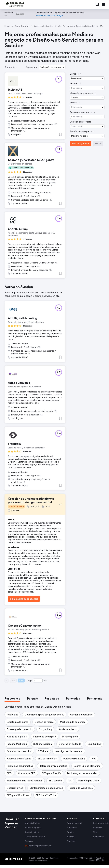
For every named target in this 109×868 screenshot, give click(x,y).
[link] (97, 5)
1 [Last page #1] (47, 681)
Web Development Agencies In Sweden (76, 26)
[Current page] (38, 680)
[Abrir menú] (103, 5)
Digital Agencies (22, 26)
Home (7, 26)
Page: (30, 681)
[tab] (12, 699)
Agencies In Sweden (44, 26)
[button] (52, 67)
